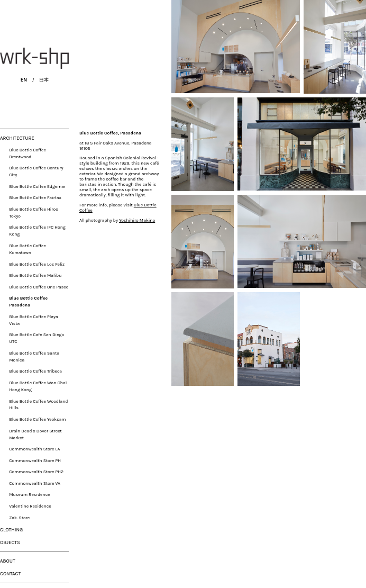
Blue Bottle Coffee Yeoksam (37, 419)
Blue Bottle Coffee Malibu (35, 275)
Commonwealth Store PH (35, 460)
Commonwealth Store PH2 (36, 472)
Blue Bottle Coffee (86, 512)
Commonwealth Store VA (35, 483)
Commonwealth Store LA (34, 449)
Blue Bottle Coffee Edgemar (37, 186)
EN (24, 80)
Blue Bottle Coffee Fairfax (35, 197)
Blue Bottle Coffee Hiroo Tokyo (34, 212)
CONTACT (10, 573)
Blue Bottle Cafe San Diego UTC (36, 338)
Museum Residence (29, 494)
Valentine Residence (30, 506)
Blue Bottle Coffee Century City (36, 171)
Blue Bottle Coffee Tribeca (35, 371)
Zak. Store (19, 518)
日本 (44, 80)
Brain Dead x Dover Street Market (35, 434)
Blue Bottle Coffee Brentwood (28, 153)
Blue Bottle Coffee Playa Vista (33, 320)
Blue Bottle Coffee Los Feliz (37, 264)
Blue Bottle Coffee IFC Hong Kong (37, 230)
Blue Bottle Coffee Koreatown (28, 249)
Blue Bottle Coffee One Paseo (39, 287)
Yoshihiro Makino (89, 546)
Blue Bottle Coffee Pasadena (28, 301)
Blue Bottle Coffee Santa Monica (34, 356)
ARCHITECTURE (17, 138)
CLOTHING (11, 530)
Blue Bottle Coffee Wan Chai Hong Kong (38, 386)
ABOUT (8, 561)
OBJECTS (10, 542)
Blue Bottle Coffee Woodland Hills (38, 405)
